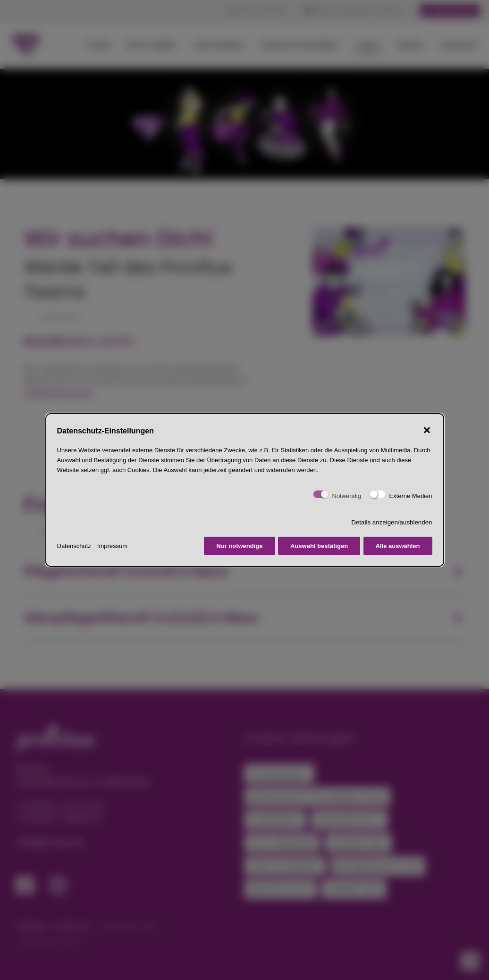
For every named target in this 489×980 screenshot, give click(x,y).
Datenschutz (74, 546)
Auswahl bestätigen (319, 546)
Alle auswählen (398, 546)
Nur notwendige (239, 546)
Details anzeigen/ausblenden (392, 522)
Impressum (112, 546)
